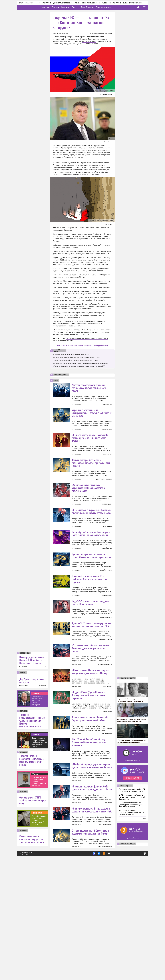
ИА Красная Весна (89, 41)
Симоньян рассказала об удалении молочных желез (71, 354)
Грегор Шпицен (107, 761)
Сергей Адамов (107, 523)
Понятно (140, 965)
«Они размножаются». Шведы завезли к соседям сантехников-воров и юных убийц (92, 922)
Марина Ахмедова (106, 852)
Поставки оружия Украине (107, 3)
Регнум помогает (111, 7)
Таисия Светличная (106, 695)
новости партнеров (61, 375)
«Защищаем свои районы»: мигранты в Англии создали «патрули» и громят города (91, 704)
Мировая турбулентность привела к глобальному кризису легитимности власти (89, 388)
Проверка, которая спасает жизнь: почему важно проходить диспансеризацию (80, 363)
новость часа (25, 765)
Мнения (72, 7)
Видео (81, 7)
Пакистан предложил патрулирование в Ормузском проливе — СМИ (76, 357)
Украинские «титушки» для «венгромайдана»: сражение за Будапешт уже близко (92, 413)
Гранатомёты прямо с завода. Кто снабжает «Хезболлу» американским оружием (90, 616)
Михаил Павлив (107, 429)
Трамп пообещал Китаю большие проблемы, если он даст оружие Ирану (39, 854)
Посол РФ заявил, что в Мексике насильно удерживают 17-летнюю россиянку (39, 932)
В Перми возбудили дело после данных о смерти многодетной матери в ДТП (79, 366)
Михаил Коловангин (105, 720)
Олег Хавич (109, 896)
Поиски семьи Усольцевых (83, 3)
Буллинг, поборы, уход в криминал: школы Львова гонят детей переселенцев (92, 593)
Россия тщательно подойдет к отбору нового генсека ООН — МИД (76, 360)
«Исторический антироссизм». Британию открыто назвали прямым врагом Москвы (92, 530)
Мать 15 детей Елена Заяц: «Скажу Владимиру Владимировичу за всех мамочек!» (89, 836)
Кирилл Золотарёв (106, 673)
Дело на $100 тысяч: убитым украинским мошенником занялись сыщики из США (92, 681)
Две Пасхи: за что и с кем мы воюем (32, 793)
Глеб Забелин (108, 545)
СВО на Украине (42, 3)
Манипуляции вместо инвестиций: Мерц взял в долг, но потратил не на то (32, 951)
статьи (56, 380)
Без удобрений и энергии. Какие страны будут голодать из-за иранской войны (91, 571)
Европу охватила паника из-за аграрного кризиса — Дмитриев (39, 813)
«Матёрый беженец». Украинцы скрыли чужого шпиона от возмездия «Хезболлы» (92, 859)
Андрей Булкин (107, 404)
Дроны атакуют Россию (60, 3)
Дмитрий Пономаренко (104, 498)
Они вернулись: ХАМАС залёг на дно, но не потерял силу (33, 912)
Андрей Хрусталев (106, 608)
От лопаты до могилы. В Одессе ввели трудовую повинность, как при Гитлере (90, 944)
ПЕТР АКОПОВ (24, 798)
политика (24, 823)
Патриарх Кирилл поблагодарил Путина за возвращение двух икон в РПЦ (39, 894)
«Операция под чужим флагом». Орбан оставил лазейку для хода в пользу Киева (92, 881)
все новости (23, 779)
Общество (35, 886)
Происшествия (37, 925)
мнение (23, 785)
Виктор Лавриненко (106, 937)
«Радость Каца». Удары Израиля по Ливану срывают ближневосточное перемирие (89, 770)
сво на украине (126, 898)
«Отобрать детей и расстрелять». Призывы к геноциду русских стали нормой (32, 872)
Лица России (93, 7)
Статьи (62, 7)
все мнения (42, 798)
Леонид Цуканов (107, 633)
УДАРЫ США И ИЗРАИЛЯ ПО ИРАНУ (30, 839)
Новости (52, 7)
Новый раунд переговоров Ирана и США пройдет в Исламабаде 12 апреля (32, 772)
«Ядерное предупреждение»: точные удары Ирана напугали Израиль (32, 831)
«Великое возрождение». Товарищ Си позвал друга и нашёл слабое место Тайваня (90, 438)
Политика (35, 806)
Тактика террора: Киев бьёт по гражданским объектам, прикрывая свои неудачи (91, 481)
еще (144, 931)
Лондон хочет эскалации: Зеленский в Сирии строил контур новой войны (90, 793)
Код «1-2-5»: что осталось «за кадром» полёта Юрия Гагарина (91, 659)
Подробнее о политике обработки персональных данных (113, 965)
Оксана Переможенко (60, 33)
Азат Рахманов (107, 454)
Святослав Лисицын (105, 959)
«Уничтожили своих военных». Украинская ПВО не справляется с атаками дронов (88, 506)
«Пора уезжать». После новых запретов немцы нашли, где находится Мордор (91, 746)
